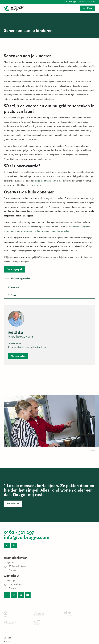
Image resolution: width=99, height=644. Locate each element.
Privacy (7, 642)
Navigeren (11, 570)
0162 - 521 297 (19, 532)
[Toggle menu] (88, 8)
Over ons (12, 287)
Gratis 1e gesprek (14, 269)
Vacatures (83, 2)
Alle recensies (13, 504)
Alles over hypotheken (18, 279)
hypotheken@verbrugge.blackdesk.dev (27, 347)
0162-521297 (15, 343)
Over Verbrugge (70, 2)
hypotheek (36, 185)
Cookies (7, 638)
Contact (92, 2)
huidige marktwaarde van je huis (48, 181)
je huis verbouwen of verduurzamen (31, 231)
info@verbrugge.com (27, 538)
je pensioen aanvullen (60, 231)
